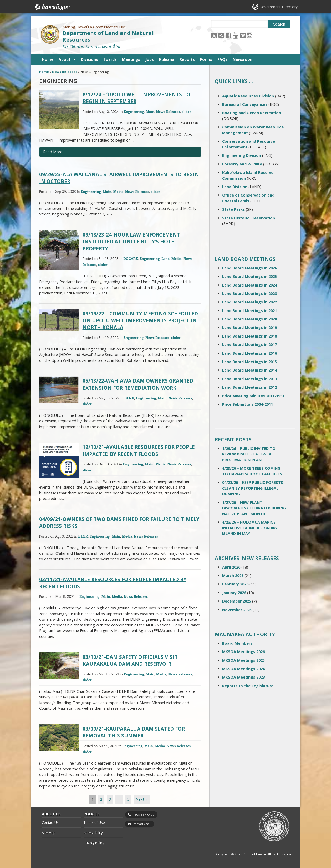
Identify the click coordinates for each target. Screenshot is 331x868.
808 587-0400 (144, 814)
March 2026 (233, 576)
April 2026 (231, 567)
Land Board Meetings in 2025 (249, 276)
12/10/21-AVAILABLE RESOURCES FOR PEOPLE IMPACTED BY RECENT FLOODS (139, 450)
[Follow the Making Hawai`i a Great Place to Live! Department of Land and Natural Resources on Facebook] (228, 35)
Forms (206, 59)
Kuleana (167, 59)
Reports (187, 59)
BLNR (129, 398)
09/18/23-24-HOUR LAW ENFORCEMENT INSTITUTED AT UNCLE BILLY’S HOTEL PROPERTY (131, 241)
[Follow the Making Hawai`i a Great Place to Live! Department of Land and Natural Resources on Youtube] (235, 35)
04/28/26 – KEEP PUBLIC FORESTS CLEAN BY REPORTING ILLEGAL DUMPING (253, 488)
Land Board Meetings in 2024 (249, 285)
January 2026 (234, 593)
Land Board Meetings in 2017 (249, 345)
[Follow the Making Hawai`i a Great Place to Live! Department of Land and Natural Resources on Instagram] (250, 35)
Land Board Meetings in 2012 (249, 387)
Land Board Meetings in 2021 (249, 311)
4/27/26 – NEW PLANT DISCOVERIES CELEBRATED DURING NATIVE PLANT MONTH (254, 508)
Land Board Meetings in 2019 (249, 327)
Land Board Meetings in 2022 (249, 302)
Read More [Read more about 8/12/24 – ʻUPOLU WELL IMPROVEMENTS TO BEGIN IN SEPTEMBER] (53, 152)
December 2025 (237, 601)
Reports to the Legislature (248, 686)
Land (165, 259)
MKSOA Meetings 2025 (243, 660)
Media (118, 191)
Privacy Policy (94, 843)
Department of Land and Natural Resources (108, 36)
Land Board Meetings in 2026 (249, 268)
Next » (142, 799)
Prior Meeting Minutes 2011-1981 (253, 396)
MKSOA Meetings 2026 (243, 652)
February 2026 (235, 584)
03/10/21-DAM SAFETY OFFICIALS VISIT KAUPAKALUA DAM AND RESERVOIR (130, 660)
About (65, 59)
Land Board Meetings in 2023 (249, 293)
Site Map (49, 833)
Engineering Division (242, 155)
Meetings (131, 59)
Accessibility (93, 833)
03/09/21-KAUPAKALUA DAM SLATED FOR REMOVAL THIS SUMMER (134, 732)
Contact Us (50, 822)
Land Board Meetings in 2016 (249, 353)
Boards (110, 59)
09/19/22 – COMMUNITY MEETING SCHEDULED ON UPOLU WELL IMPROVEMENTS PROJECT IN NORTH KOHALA (140, 320)
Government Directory (279, 7)
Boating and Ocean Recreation (252, 113)
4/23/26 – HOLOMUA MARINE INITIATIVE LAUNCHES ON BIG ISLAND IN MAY (249, 528)
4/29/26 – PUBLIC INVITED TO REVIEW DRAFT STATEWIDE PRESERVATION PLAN (249, 454)
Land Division (235, 187)
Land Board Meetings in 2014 (249, 370)
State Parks (233, 209)
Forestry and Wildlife (242, 164)
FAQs (222, 59)
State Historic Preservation (249, 218)
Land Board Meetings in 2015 (249, 362)
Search (279, 24)
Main (150, 111)
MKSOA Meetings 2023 (243, 677)
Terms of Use (94, 822)
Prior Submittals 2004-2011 (248, 404)
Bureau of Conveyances (245, 104)
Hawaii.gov (52, 7)
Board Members (237, 643)
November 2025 (237, 610)
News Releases (65, 72)
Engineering (134, 111)
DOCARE (131, 259)
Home (48, 59)
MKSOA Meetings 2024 (243, 669)
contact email (142, 824)
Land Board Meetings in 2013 (249, 379)
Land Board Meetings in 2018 (249, 336)
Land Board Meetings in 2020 (249, 319)
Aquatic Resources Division (248, 96)
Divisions (90, 59)
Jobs (150, 59)
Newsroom (243, 59)
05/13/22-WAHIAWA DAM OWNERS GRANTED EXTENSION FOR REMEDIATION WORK (138, 384)
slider (186, 111)
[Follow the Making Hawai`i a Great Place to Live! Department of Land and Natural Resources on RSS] (221, 35)
